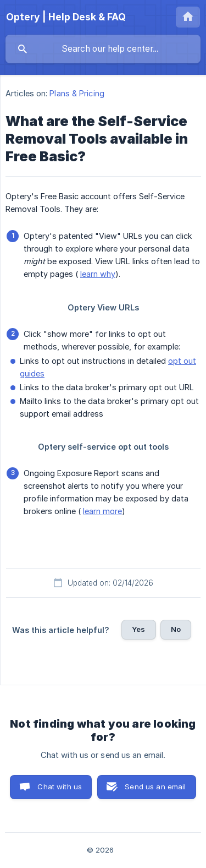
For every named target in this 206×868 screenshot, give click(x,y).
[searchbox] (103, 49)
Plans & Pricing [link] (77, 93)
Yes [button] (138, 629)
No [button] (176, 629)
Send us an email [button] (155, 787)
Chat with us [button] (60, 787)
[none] (66, 17)
